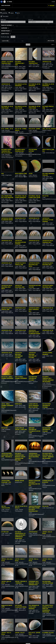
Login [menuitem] (53, 2)
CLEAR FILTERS (5, 41)
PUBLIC (12, 13)
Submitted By (5, 34)
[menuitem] (10, 2)
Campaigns (4, 28)
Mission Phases (5, 31)
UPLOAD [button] (52, 6)
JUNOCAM (5, 13)
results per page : (5, 37)
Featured (6, 16)
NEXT (52, 44)
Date (3, 20)
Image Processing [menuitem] (6, 6)
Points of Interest (6, 25)
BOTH (18, 13)
